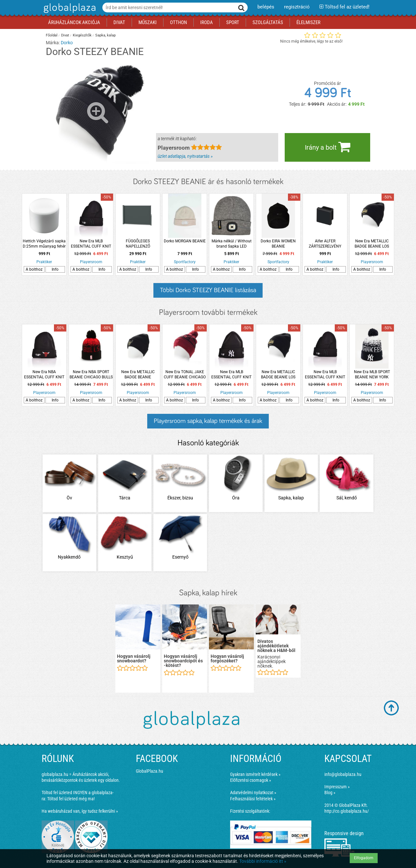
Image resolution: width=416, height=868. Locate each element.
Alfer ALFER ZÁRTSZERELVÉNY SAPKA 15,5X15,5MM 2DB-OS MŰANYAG (325, 244)
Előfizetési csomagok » (251, 780)
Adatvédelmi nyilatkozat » (253, 793)
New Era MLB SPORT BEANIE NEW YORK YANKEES (372, 375)
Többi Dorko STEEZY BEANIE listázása (208, 290)
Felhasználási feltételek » (253, 799)
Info (55, 269)
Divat (65, 35)
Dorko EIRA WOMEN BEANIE (278, 244)
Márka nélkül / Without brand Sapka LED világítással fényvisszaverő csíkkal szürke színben (232, 244)
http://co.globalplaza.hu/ (347, 811)
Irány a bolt (328, 147)
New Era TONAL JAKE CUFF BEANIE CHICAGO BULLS (185, 375)
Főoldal (52, 35)
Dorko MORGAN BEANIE (185, 241)
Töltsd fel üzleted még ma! (71, 799)
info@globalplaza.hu (343, 774)
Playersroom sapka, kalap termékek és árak (208, 421)
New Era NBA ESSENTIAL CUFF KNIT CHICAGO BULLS (44, 375)
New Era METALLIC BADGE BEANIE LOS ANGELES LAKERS (372, 244)
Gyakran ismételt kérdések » (255, 774)
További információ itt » (263, 861)
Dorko (67, 43)
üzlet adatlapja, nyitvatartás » (185, 156)
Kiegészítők (82, 35)
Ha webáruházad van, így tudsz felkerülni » (80, 811)
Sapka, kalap (105, 35)
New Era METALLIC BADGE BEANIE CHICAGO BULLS (138, 375)
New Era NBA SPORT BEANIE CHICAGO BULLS (91, 374)
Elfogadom (364, 858)
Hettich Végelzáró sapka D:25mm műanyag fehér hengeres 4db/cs (44, 244)
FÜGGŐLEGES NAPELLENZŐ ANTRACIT (138, 244)
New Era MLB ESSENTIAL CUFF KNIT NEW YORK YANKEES (91, 244)
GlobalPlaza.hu (149, 771)
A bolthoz (34, 269)
